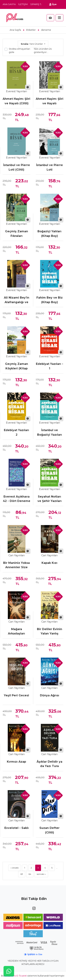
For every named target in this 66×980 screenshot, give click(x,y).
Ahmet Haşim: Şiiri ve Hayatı (50, 101)
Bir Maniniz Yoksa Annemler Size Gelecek (16, 565)
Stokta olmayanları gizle (19, 50)
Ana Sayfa (9, 4)
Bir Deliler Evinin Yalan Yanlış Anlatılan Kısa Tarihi (50, 632)
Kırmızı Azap (16, 762)
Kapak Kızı (49, 563)
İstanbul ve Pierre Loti (49, 167)
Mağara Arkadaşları (16, 631)
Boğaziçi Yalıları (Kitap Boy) (49, 234)
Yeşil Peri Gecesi (16, 695)
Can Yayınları (17, 555)
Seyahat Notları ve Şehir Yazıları (50, 499)
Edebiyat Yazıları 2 (16, 432)
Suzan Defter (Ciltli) (49, 830)
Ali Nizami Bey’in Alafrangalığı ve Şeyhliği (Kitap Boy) (17, 300)
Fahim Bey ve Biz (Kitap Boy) (50, 300)
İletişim (23, 4)
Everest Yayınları (16, 91)
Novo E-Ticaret (18, 976)
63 (22, 874)
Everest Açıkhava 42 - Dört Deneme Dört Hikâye (17, 499)
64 (30, 874)
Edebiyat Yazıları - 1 (50, 366)
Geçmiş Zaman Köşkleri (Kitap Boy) (17, 366)
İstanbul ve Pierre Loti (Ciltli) (17, 167)
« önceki (15, 868)
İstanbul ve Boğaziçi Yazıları (50, 432)
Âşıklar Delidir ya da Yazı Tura (49, 764)
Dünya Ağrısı (50, 695)
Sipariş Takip (38, 4)
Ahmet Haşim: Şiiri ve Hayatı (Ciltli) (16, 101)
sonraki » (41, 874)
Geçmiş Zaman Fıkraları (17, 234)
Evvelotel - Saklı (17, 828)
